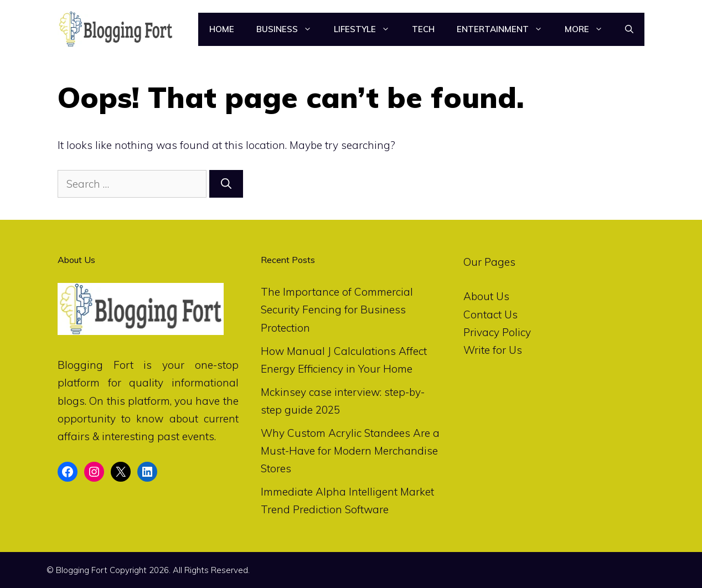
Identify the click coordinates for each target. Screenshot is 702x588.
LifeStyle (367, 29)
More (589, 29)
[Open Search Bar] (629, 29)
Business (290, 29)
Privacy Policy (497, 332)
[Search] (226, 184)
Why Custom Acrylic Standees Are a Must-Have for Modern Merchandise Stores (350, 451)
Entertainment (505, 29)
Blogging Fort (96, 365)
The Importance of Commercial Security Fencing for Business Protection (337, 310)
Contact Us (491, 314)
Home (222, 29)
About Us (486, 296)
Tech (423, 29)
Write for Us (493, 350)
